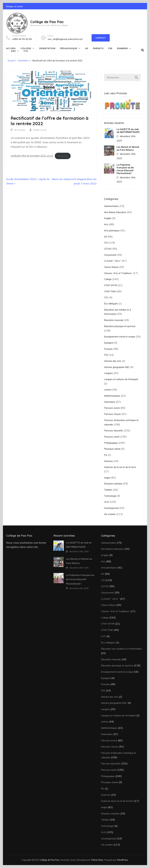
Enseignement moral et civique (120, 337)
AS (87, 48)
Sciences (108, 461)
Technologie (110, 496)
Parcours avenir (112, 408)
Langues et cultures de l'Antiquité (121, 379)
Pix (106, 455)
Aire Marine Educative (115, 212)
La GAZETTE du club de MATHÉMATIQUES (128, 131)
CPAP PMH (110, 291)
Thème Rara (97, 860)
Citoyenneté (110, 255)
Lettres (108, 390)
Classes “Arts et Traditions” (118, 273)
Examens (122, 48)
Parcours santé (112, 437)
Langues (108, 373)
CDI (106, 243)
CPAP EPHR (111, 285)
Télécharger (63, 156)
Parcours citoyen (112, 414)
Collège (26, 48)
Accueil (11, 48)
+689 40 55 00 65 (22, 39)
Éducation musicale (114, 320)
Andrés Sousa (40, 130)
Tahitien (108, 490)
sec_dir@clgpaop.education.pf (65, 39)
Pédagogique (69, 48)
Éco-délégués (111, 304)
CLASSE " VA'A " (113, 261)
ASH (13, 51)
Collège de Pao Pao (47, 22)
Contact (101, 38)
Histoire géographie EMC (117, 367)
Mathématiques (112, 396)
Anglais (108, 218)
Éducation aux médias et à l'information (121, 649)
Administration (111, 206)
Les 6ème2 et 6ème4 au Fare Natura (128, 148)
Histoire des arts (113, 361)
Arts (106, 224)
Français (108, 349)
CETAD (108, 249)
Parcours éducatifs (114, 431)
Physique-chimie (112, 449)
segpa (107, 478)
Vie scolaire (110, 514)
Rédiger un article (15, 6)
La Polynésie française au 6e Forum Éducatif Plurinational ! (125, 169)
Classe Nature (111, 267)
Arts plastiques (112, 231)
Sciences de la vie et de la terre (120, 467)
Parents (98, 48)
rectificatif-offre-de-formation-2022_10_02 (32, 156)
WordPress (122, 860)
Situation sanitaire (113, 484)
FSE (110, 48)
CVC (26, 51)
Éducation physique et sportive (120, 326)
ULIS (106, 502)
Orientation (47, 48)
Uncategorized (111, 508)
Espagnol (109, 343)
